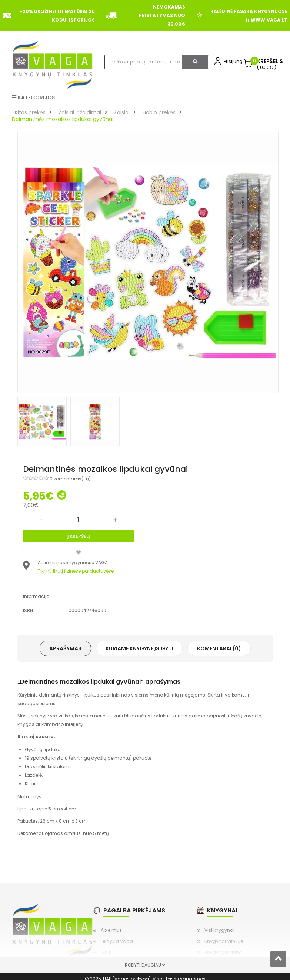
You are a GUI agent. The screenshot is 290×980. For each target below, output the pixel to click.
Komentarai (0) (219, 648)
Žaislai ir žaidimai (80, 112)
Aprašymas (65, 648)
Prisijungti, (235, 61)
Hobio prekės (159, 112)
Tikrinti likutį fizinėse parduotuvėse (76, 571)
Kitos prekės (30, 112)
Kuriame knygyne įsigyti (139, 648)
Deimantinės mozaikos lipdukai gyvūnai (63, 119)
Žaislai (122, 112)
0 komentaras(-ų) (70, 479)
